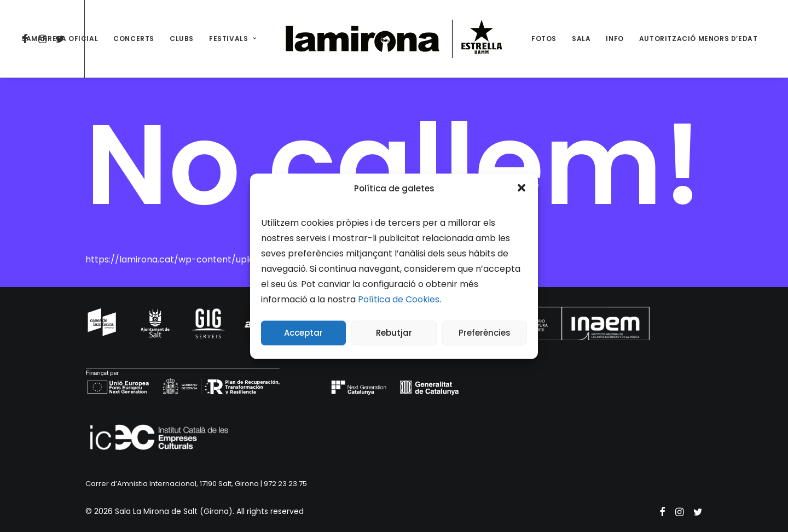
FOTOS (544, 39)
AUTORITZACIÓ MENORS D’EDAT (699, 39)
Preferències (485, 333)
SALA (581, 39)
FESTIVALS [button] (233, 39)
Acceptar (303, 333)
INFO (615, 39)
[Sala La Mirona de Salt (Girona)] (394, 39)
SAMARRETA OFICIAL (60, 39)
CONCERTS (134, 39)
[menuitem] (60, 39)
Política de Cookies (399, 299)
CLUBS (182, 39)
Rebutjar (394, 333)
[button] (522, 188)
